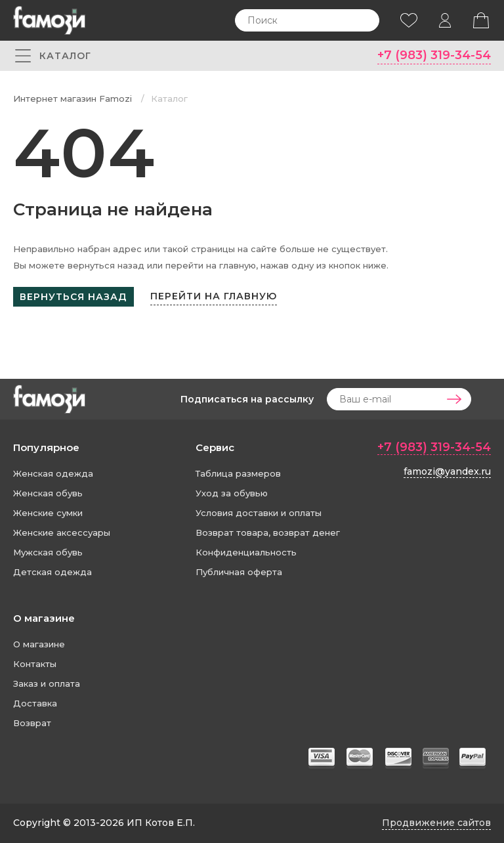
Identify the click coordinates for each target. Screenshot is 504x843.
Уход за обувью (232, 493)
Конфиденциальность (246, 552)
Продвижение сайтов (436, 823)
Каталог (169, 98)
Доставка (35, 703)
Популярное (46, 447)
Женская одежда (53, 473)
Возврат (32, 723)
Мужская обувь (48, 552)
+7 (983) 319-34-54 (434, 55)
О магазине (44, 618)
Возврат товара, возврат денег (268, 532)
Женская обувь (48, 493)
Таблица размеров (238, 473)
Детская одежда (52, 572)
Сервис (215, 447)
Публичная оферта (239, 572)
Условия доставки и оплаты (259, 513)
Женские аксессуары (62, 532)
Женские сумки (48, 513)
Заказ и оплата (47, 683)
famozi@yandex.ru (447, 471)
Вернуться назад (73, 297)
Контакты (35, 664)
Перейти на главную (214, 296)
